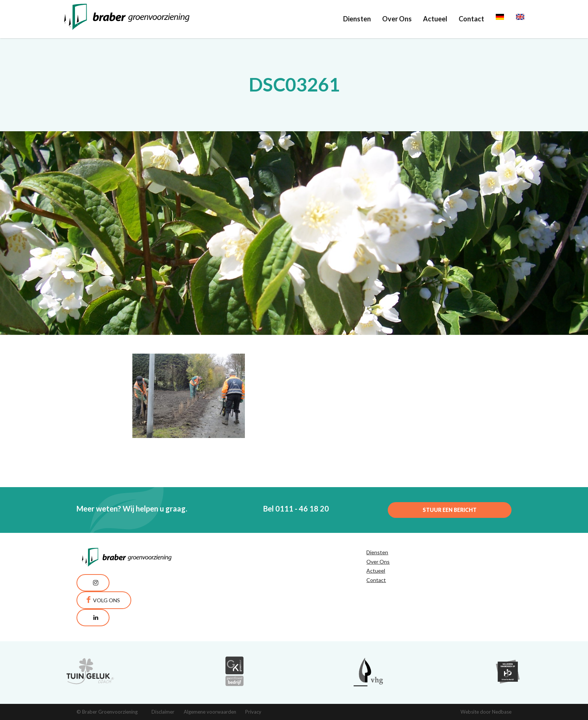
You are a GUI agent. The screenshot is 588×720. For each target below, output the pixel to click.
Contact (471, 19)
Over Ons (397, 19)
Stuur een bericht (450, 510)
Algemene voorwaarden (210, 712)
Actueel (435, 19)
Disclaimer (163, 712)
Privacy (253, 712)
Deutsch (508, 19)
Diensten (357, 19)
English (527, 19)
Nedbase (502, 712)
